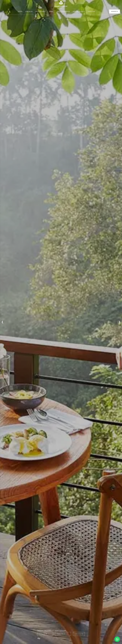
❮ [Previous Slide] (2, 322)
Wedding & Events (79, 11)
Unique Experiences (63, 11)
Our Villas (29, 11)
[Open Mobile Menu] (3, 12)
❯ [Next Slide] (120, 322)
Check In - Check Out (44, 631)
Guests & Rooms (61, 631)
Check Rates (79, 634)
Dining (51, 11)
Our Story (92, 11)
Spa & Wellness (41, 11)
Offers (20, 11)
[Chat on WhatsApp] (117, 639)
